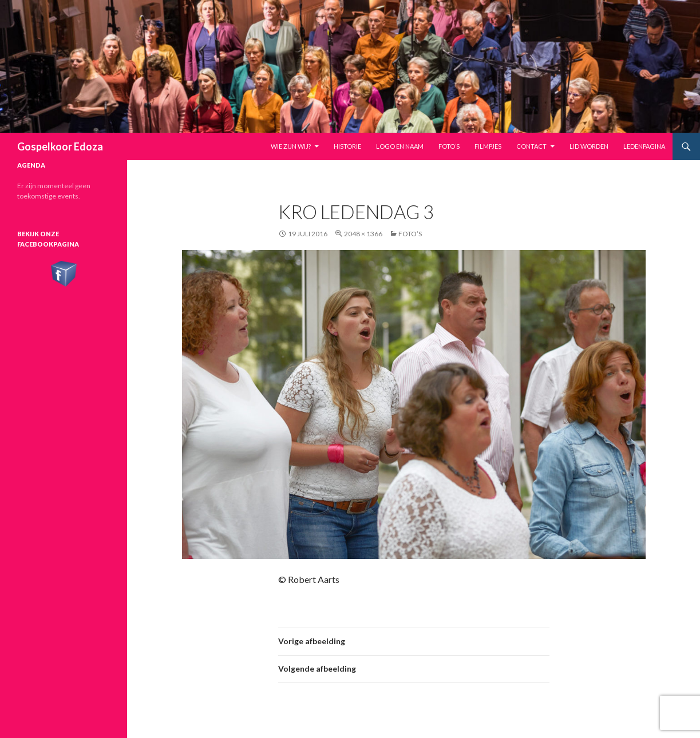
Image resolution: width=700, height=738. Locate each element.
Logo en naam (400, 146)
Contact (531, 146)
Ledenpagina (644, 146)
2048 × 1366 (363, 234)
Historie (347, 146)
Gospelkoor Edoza (60, 146)
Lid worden (589, 146)
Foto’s (449, 146)
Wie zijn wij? (291, 146)
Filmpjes (488, 146)
